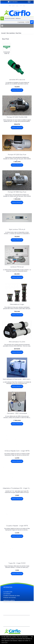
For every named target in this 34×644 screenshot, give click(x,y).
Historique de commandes (10, 620)
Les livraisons (7, 594)
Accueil (3, 33)
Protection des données (10, 598)
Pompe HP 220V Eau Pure (17, 155)
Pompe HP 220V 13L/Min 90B (17, 117)
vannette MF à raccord (17, 80)
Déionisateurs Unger (17, 304)
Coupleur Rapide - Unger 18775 (17, 526)
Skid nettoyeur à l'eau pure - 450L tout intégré (17, 379)
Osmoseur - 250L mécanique (17, 413)
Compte (5, 618)
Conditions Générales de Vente (12, 596)
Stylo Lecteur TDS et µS (17, 229)
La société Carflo (8, 592)
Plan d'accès (7, 605)
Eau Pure (19, 33)
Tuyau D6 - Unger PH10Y (17, 563)
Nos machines (11, 33)
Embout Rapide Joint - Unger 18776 (17, 451)
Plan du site (6, 607)
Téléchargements (8, 609)
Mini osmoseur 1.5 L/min (17, 342)
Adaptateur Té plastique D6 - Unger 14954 (17, 488)
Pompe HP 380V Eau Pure (17, 192)
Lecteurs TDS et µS (17, 267)
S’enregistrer (7, 622)
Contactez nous (7, 611)
